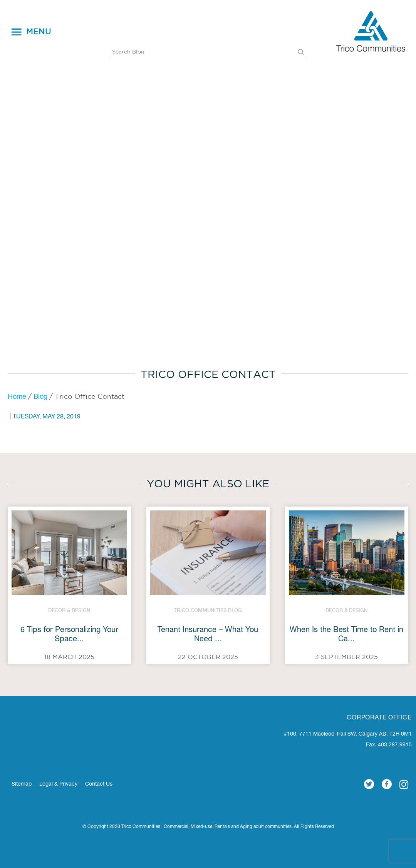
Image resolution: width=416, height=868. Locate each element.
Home (17, 397)
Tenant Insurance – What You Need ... (208, 635)
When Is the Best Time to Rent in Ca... (346, 635)
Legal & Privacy (58, 784)
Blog (40, 397)
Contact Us (99, 784)
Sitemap (22, 784)
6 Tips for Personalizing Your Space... (69, 635)
